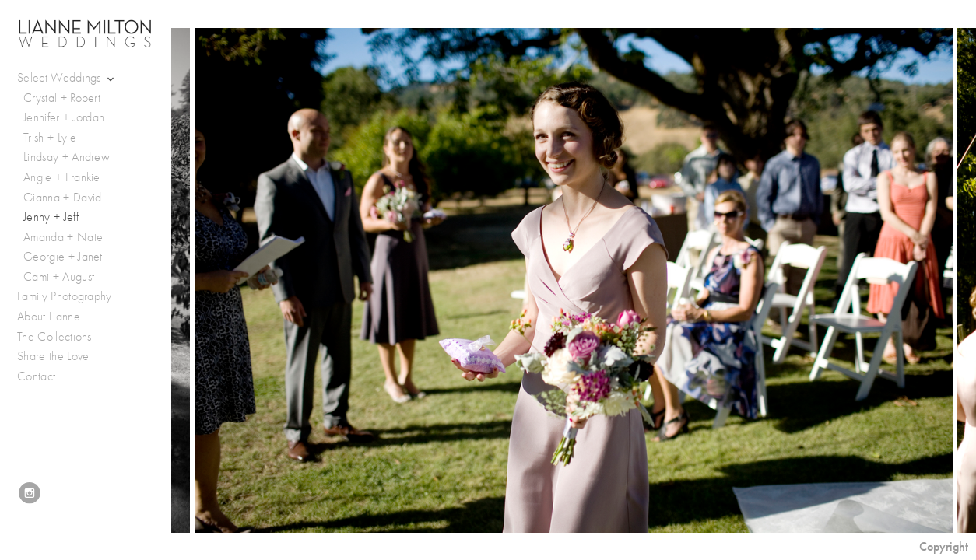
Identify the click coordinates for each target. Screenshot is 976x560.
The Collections (54, 337)
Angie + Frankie (62, 177)
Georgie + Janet (63, 257)
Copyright (944, 546)
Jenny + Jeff (51, 217)
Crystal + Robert (62, 98)
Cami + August (59, 277)
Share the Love (53, 356)
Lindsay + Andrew (67, 157)
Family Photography (65, 296)
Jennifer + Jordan (64, 117)
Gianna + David (62, 198)
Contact (36, 376)
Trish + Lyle (50, 138)
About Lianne (49, 317)
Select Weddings (67, 78)
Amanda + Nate (63, 237)
